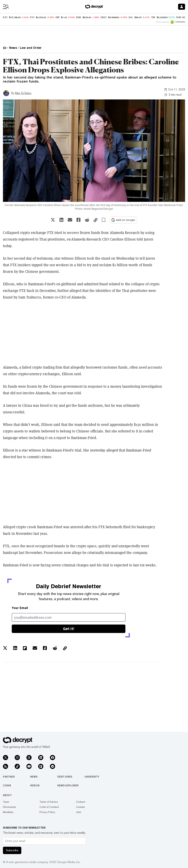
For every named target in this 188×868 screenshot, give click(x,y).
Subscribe (12, 850)
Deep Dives (65, 777)
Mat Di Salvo (23, 93)
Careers (80, 807)
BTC (5, 17)
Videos (35, 785)
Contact (81, 802)
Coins (7, 785)
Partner (9, 777)
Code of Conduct (49, 807)
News (34, 777)
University (92, 777)
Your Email (20, 608)
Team (6, 802)
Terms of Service (49, 802)
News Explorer (68, 785)
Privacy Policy (47, 812)
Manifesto (8, 812)
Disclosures (9, 807)
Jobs (79, 812)
